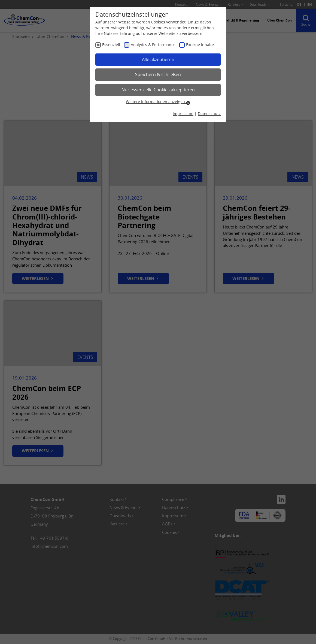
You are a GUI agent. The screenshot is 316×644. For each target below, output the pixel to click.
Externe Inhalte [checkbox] (200, 45)
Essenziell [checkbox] (111, 45)
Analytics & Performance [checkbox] (153, 45)
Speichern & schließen (158, 74)
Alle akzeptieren (158, 59)
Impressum (183, 114)
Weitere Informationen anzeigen (158, 102)
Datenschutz (209, 114)
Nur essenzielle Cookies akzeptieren (158, 90)
